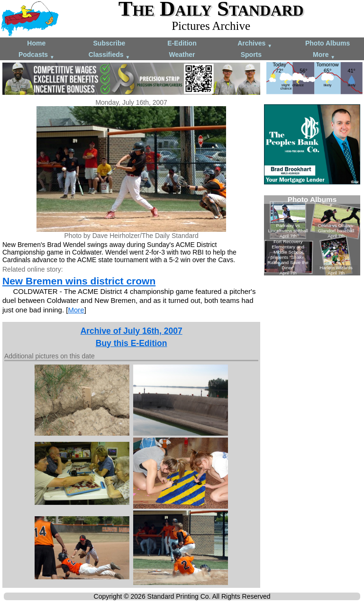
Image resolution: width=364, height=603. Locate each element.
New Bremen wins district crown (79, 281)
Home (36, 43)
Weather (182, 55)
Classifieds (109, 55)
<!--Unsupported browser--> (312, 235)
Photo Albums (328, 43)
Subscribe (109, 43)
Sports (251, 55)
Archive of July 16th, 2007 (132, 331)
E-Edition (182, 43)
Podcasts (36, 55)
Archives (255, 44)
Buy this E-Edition (132, 343)
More (324, 55)
